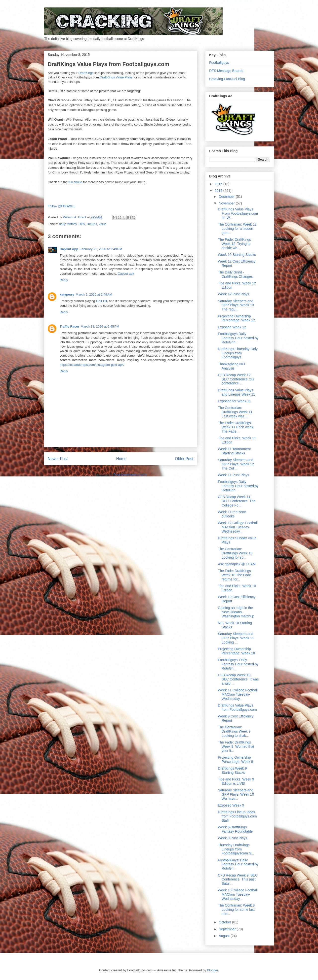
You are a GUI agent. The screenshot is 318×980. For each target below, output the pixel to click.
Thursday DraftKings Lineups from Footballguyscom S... (236, 849)
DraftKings (86, 73)
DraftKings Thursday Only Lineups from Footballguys (238, 353)
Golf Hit (102, 301)
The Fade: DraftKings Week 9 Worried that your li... (236, 746)
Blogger (213, 970)
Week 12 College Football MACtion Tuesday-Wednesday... (238, 527)
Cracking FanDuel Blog (227, 79)
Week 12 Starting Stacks (237, 255)
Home (121, 459)
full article (75, 182)
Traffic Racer (69, 326)
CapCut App (69, 249)
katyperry (67, 294)
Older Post (184, 459)
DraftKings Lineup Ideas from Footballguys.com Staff (237, 816)
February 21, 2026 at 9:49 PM (101, 249)
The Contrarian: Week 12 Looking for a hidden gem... (238, 229)
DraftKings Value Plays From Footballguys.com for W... (238, 213)
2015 (219, 191)
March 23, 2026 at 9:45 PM (100, 326)
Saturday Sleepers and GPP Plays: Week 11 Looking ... (236, 638)
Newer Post (58, 459)
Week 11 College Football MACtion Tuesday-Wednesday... (238, 694)
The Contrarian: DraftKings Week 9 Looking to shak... (234, 731)
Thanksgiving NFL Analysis (232, 366)
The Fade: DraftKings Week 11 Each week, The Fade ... (236, 427)
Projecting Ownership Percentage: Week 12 (236, 318)
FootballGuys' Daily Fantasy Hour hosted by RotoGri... (238, 864)
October (225, 922)
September (228, 929)
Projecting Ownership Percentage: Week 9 (236, 760)
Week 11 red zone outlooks (232, 514)
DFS (82, 224)
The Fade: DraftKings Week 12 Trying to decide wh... (234, 244)
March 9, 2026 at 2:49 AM (94, 294)
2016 (219, 184)
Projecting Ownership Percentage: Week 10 (236, 651)
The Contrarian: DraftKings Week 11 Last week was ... (235, 412)
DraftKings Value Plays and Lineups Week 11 (237, 392)
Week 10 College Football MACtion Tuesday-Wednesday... (238, 894)
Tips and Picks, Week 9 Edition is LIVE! (236, 781)
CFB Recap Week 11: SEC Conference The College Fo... (237, 501)
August (224, 936)
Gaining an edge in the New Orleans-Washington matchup (236, 612)
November (227, 203)
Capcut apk (126, 274)
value (103, 224)
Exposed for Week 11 (235, 401)
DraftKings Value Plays (116, 77)
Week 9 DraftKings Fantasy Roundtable (235, 829)
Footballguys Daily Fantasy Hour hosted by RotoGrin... (238, 338)
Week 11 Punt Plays (234, 475)
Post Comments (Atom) (130, 475)
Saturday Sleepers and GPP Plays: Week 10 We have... (236, 794)
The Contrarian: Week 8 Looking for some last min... (237, 910)
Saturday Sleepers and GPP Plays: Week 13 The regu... (236, 305)
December (227, 197)
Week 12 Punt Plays (234, 294)
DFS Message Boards (226, 71)
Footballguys (219, 63)
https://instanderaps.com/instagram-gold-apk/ (92, 365)
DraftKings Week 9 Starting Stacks (232, 770)
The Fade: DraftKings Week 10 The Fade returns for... (235, 575)
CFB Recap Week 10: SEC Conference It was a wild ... (238, 679)
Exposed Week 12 (232, 327)
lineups (92, 224)
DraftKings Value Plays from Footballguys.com (237, 707)
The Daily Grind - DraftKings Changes (235, 274)
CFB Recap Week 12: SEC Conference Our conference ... (236, 379)
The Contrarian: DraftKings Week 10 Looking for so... (235, 553)
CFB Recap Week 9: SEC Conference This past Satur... (238, 879)
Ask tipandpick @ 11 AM (237, 564)
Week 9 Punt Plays (233, 838)
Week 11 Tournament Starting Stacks (234, 451)
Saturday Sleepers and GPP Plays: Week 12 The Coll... (236, 464)
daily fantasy (68, 224)
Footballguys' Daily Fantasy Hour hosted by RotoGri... (238, 664)
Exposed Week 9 (231, 805)
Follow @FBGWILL (61, 206)
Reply (64, 280)
